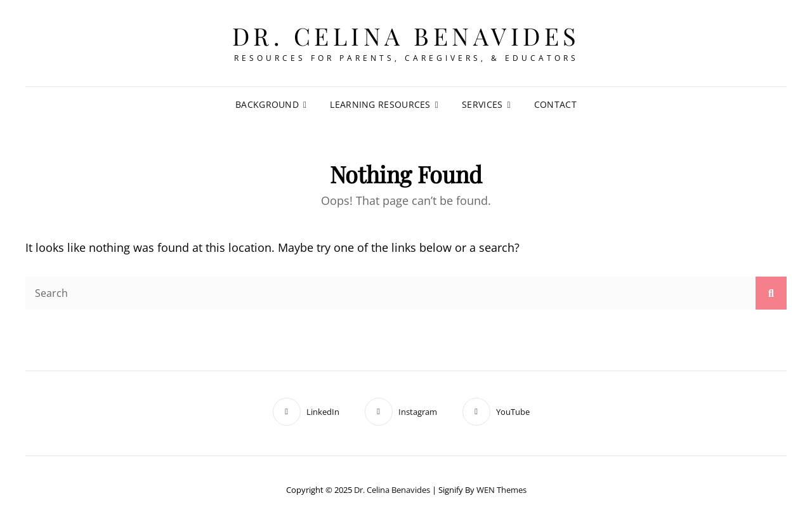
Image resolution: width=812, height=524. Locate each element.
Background (267, 104)
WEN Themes (501, 490)
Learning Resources (380, 104)
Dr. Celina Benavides (406, 36)
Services (482, 104)
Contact (555, 104)
